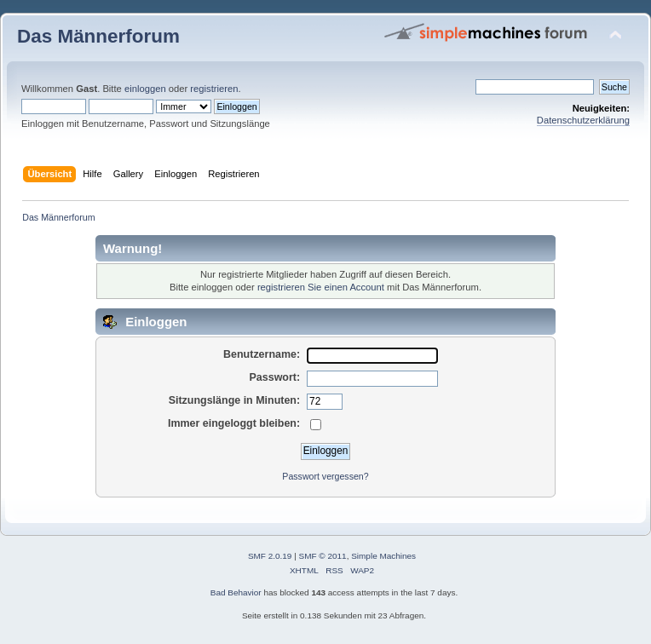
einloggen (145, 89)
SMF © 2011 (323, 556)
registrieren (214, 89)
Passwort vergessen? (325, 476)
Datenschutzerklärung (583, 120)
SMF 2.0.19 (270, 556)
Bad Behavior (236, 592)
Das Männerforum (98, 36)
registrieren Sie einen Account (321, 287)
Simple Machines (383, 556)
